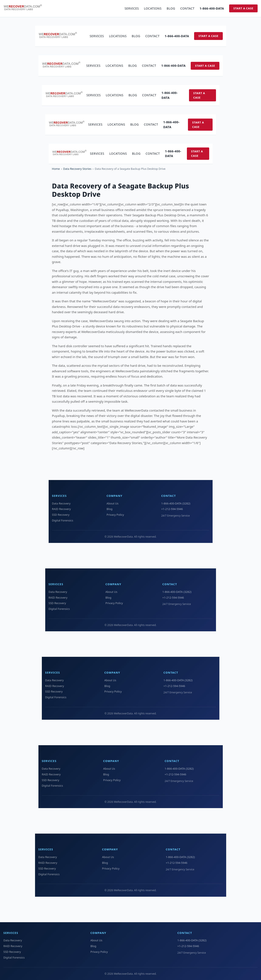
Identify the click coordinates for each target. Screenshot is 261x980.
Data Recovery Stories (77, 169)
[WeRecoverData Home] (25, 8)
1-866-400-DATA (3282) (176, 503)
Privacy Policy (115, 515)
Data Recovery (61, 503)
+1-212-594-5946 (172, 509)
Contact (187, 8)
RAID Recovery (61, 509)
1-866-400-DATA (212, 8)
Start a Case (243, 8)
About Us (113, 503)
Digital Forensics (63, 520)
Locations (153, 8)
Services (132, 8)
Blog (171, 8)
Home (56, 169)
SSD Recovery (61, 515)
